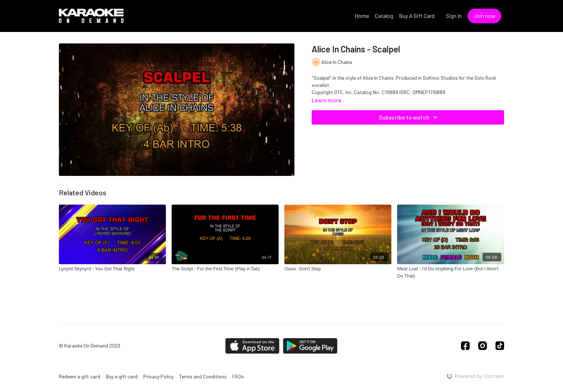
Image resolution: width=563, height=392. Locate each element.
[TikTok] (500, 346)
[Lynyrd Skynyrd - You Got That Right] (112, 269)
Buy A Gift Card (417, 16)
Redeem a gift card (80, 376)
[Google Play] (310, 346)
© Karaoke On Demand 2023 (90, 346)
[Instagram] (483, 346)
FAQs (238, 376)
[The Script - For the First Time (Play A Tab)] (225, 269)
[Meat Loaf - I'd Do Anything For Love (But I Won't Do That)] (451, 272)
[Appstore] (252, 346)
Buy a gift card (122, 376)
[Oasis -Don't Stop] (338, 269)
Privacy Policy (158, 376)
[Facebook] (465, 346)
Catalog (384, 16)
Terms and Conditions (203, 376)
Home (362, 16)
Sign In (454, 16)
